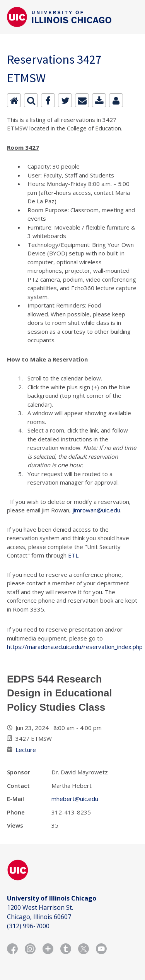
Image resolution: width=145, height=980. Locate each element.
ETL (73, 555)
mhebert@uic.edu (75, 799)
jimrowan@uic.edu (96, 510)
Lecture (26, 750)
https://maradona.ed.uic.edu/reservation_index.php (75, 647)
